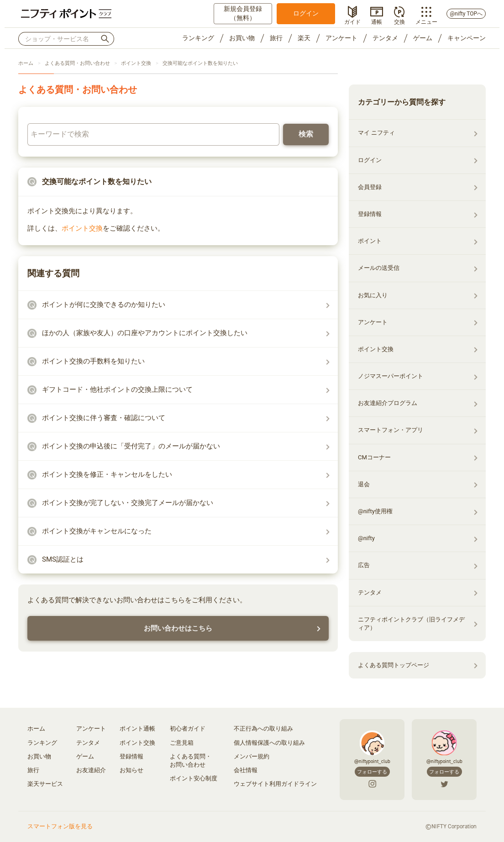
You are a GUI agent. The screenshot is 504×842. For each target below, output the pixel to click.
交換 (399, 21)
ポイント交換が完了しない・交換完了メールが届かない (128, 503)
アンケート (341, 38)
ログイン (306, 13)
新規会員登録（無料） (243, 13)
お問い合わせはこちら (178, 628)
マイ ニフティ (376, 133)
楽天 (304, 38)
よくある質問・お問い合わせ (77, 63)
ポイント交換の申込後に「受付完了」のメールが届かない (131, 446)
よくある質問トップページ (394, 665)
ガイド (352, 21)
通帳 (377, 21)
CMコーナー (374, 457)
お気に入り (373, 295)
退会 (364, 484)
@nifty (366, 538)
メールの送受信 (379, 268)
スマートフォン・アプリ (391, 430)
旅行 (276, 38)
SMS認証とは (63, 559)
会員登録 (370, 187)
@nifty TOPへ (466, 14)
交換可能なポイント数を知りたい (200, 63)
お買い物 (242, 38)
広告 (364, 565)
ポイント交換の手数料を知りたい (93, 361)
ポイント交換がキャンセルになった (97, 531)
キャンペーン (467, 38)
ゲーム (423, 38)
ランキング (198, 38)
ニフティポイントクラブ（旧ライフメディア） (411, 624)
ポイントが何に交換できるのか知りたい (104, 305)
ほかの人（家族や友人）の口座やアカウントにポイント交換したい (145, 333)
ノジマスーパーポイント (391, 376)
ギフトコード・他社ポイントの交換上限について (117, 389)
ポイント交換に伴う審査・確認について (104, 418)
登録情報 (370, 214)
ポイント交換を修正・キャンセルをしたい (107, 474)
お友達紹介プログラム (388, 403)
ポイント (370, 241)
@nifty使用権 (375, 511)
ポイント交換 (136, 63)
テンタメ (385, 38)
